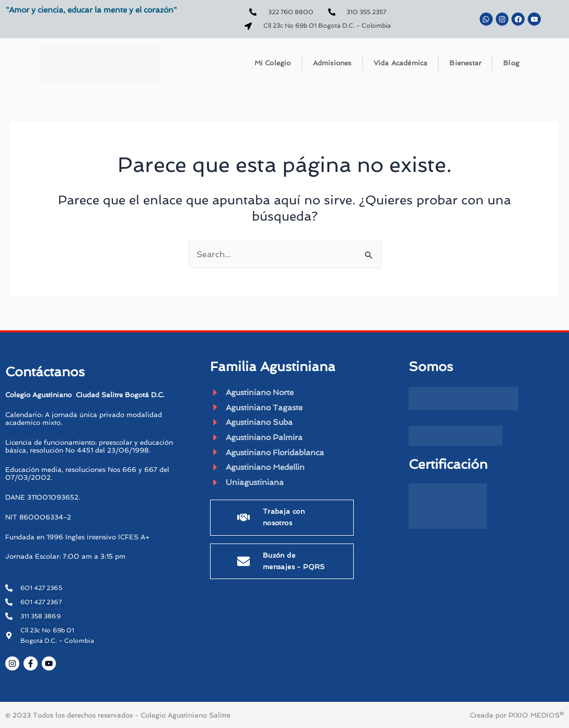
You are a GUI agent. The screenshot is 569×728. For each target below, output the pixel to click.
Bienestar (465, 63)
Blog (511, 63)
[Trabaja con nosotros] (243, 521)
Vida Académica (401, 63)
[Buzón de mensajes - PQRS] (243, 564)
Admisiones (332, 63)
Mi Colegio (273, 63)
